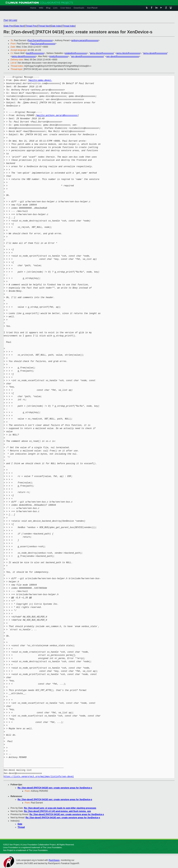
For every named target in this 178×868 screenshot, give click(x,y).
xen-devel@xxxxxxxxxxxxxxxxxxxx (87, 56)
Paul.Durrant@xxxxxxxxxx (40, 40)
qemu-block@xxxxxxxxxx (102, 53)
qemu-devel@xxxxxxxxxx (155, 53)
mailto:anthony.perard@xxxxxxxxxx (57, 115)
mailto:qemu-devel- (41, 80)
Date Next (19, 26)
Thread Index (69, 26)
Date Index (56, 26)
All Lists (13, 20)
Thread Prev (31, 26)
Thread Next (44, 26)
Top (6, 20)
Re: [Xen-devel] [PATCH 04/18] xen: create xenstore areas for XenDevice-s (55, 788)
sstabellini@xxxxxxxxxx (76, 53)
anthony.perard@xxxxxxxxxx (85, 40)
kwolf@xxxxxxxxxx (35, 53)
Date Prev (9, 26)
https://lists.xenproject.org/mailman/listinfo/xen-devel (39, 777)
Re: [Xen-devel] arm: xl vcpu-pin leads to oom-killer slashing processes (60, 808)
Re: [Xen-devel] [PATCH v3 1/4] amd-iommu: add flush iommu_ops (58, 811)
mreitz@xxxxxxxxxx (59, 56)
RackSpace (54, 860)
